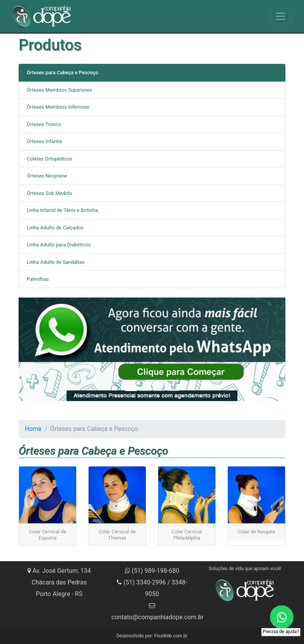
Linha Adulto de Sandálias (56, 262)
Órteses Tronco (44, 124)
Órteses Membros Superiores (59, 90)
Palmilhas (38, 279)
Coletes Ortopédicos (50, 159)
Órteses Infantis (44, 141)
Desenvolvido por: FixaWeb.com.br (152, 636)
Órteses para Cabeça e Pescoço (62, 73)
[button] (39, 349)
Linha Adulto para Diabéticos (59, 245)
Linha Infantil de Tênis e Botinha (62, 210)
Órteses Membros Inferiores (58, 107)
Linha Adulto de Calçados (55, 228)
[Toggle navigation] (280, 16)
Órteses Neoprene (47, 176)
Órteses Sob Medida (49, 193)
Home (33, 429)
